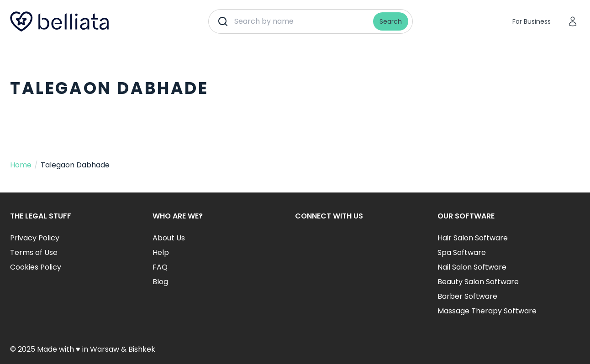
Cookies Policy (36, 267)
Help (161, 252)
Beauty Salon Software (478, 282)
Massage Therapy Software (487, 311)
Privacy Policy (35, 238)
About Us (169, 238)
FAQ (160, 267)
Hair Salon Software (473, 238)
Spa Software (462, 252)
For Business (532, 21)
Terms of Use (34, 252)
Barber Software (467, 296)
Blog (160, 282)
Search (391, 21)
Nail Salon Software (472, 267)
